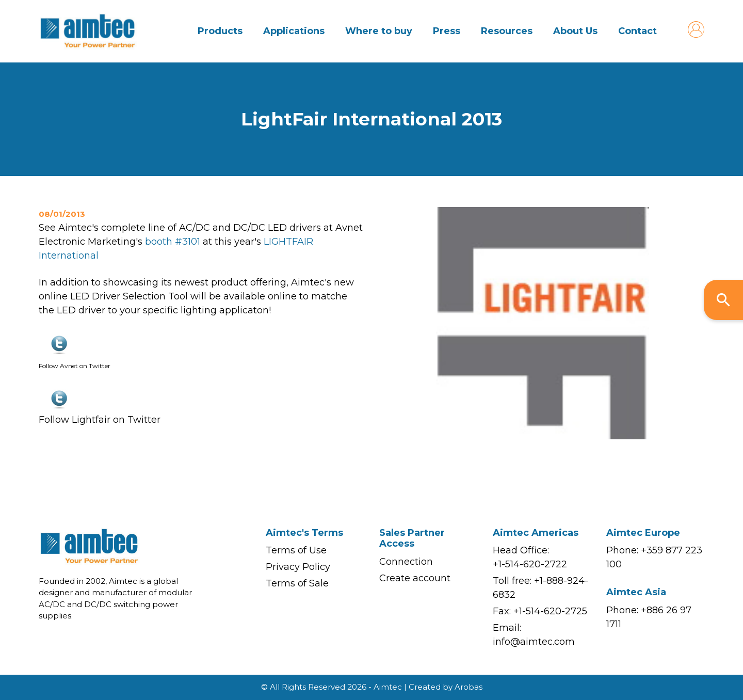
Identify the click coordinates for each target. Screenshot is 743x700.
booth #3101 (174, 242)
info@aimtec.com (534, 642)
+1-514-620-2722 (530, 564)
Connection (406, 562)
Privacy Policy (298, 567)
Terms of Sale (297, 583)
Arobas (469, 687)
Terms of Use (296, 550)
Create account (415, 578)
